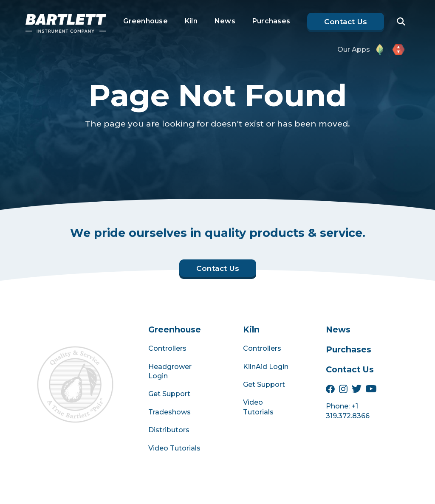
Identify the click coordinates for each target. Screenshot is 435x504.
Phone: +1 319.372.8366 (348, 411)
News (225, 21)
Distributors (169, 430)
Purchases (271, 21)
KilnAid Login (266, 367)
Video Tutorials (174, 448)
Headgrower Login (170, 371)
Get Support (169, 394)
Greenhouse (145, 21)
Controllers (167, 348)
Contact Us (350, 369)
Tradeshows (169, 412)
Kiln (191, 21)
